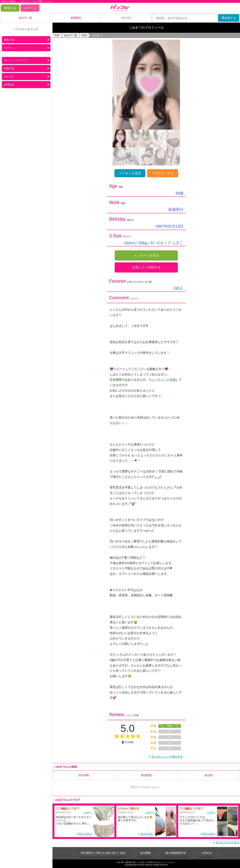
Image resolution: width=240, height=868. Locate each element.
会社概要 (145, 853)
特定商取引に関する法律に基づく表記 (103, 853)
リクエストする (163, 173)
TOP (57, 35)
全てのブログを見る (227, 843)
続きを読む (85, 834)
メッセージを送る (146, 255)
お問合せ (9, 85)
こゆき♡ (88, 812)
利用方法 (9, 68)
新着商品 (76, 18)
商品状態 (146, 775)
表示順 (209, 775)
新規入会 (10, 8)
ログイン (30, 8)
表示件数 (84, 775)
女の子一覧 (25, 18)
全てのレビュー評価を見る (167, 757)
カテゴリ (126, 18)
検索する (229, 18)
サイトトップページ (16, 60)
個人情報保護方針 (176, 853)
